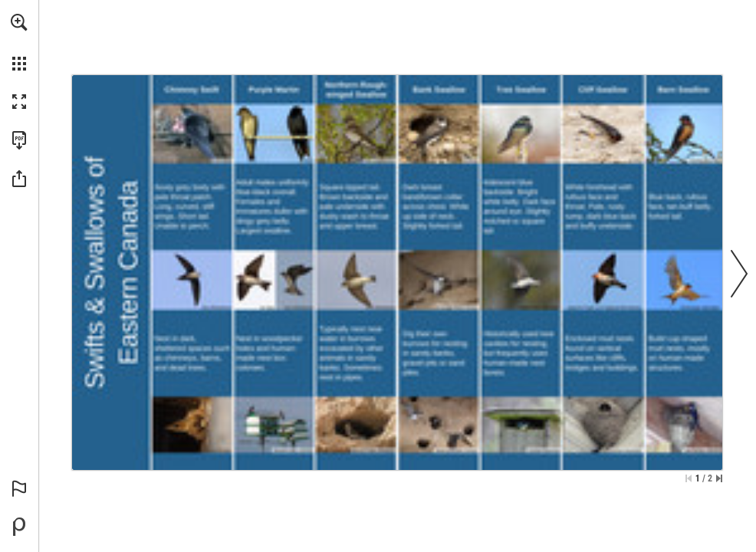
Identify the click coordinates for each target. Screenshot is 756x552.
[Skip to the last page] (719, 478)
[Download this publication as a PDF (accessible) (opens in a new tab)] (19, 140)
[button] (19, 22)
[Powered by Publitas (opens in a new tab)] (19, 527)
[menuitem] (19, 42)
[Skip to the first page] (689, 478)
